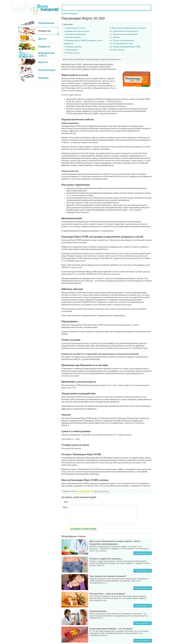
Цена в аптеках (119, 50)
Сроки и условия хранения (124, 40)
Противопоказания (73, 37)
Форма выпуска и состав (75, 28)
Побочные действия (74, 47)
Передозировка (72, 50)
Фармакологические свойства (77, 31)
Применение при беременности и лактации (129, 28)
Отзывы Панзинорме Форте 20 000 (127, 47)
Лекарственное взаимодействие (125, 34)
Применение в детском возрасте (125, 31)
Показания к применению (76, 34)
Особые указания (73, 53)
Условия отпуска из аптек (123, 44)
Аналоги (116, 37)
